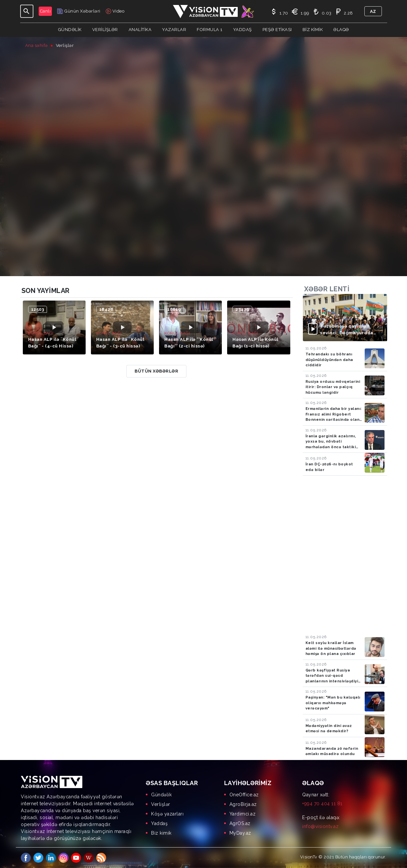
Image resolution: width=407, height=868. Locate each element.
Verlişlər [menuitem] (161, 804)
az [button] (373, 11)
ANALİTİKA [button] (140, 30)
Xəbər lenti (327, 289)
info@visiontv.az (320, 826)
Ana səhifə (37, 45)
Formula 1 (210, 30)
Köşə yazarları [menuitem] (167, 814)
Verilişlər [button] (105, 30)
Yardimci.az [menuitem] (243, 814)
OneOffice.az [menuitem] (244, 795)
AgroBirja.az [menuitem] (243, 804)
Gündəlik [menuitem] (161, 795)
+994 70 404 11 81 (322, 804)
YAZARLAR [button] (174, 30)
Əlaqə (341, 30)
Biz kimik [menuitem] (161, 833)
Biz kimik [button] (313, 30)
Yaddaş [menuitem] (159, 823)
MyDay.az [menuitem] (240, 833)
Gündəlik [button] (70, 30)
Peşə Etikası (277, 30)
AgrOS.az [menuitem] (240, 823)
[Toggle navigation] (27, 11)
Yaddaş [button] (243, 30)
